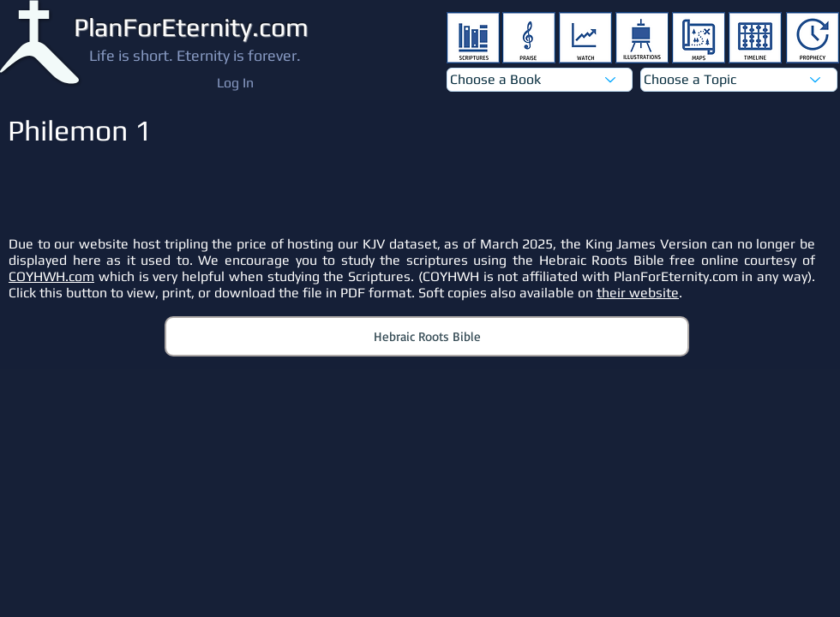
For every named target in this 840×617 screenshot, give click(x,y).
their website (638, 293)
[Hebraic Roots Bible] (427, 336)
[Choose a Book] (540, 80)
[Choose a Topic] (739, 80)
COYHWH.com (51, 276)
